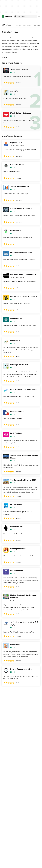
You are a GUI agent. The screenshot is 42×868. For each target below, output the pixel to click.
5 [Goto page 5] (29, 690)
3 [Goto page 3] (16, 690)
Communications (28, 25)
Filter (5, 57)
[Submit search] (15, 16)
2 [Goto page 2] (10, 690)
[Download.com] (7, 16)
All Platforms (7, 25)
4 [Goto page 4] (23, 690)
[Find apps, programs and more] (25, 16)
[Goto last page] (36, 690)
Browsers (18, 25)
